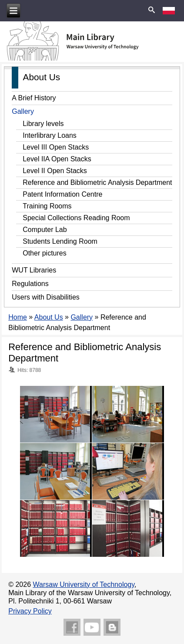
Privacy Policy (30, 611)
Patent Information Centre (62, 194)
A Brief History (34, 98)
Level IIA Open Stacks (57, 159)
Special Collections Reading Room (76, 218)
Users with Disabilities (46, 297)
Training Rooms (47, 206)
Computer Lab (45, 230)
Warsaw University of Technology (84, 584)
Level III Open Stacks (56, 147)
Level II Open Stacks (55, 171)
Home (18, 317)
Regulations (30, 284)
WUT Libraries (34, 270)
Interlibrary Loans (50, 135)
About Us (49, 317)
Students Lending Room (60, 241)
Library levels (43, 124)
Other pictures (44, 253)
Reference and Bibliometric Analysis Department (97, 182)
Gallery (23, 111)
